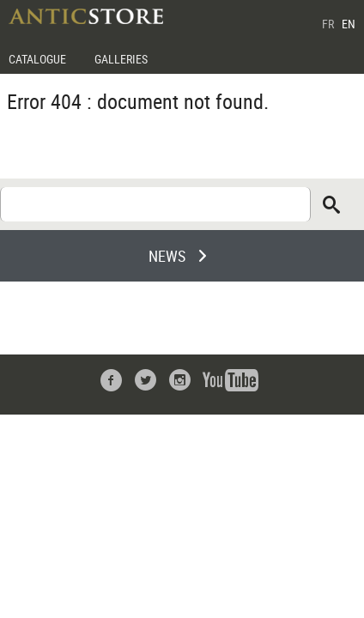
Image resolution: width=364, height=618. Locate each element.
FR (328, 24)
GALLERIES (121, 59)
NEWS (167, 256)
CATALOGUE (37, 59)
